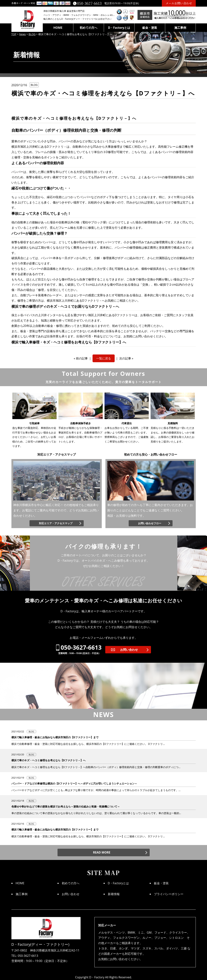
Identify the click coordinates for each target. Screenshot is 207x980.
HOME (58, 28)
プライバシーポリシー (169, 894)
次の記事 (125, 358)
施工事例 (180, 28)
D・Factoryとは (119, 28)
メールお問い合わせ (179, 3)
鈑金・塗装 (150, 28)
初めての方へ (88, 28)
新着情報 (114, 894)
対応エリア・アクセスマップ (56, 523)
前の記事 (82, 358)
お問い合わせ (129, 650)
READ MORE (102, 852)
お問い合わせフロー (150, 523)
